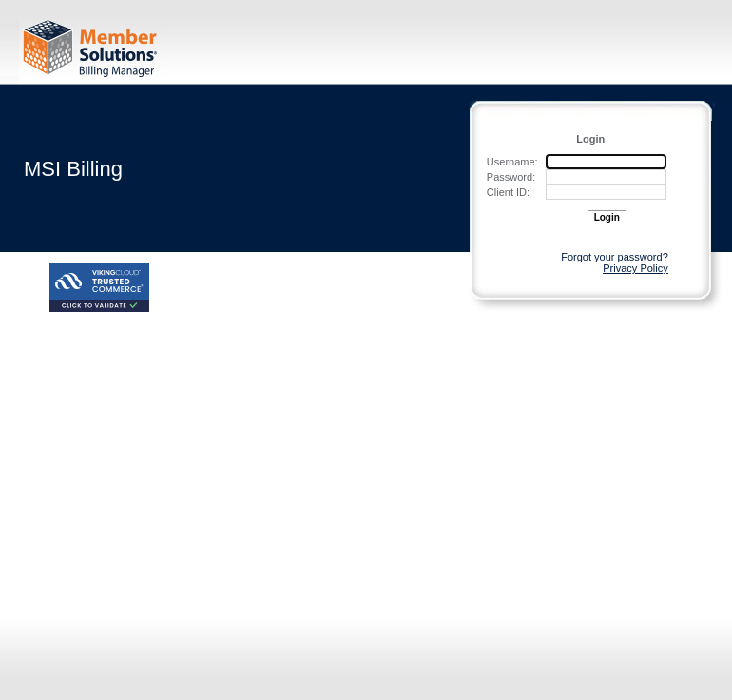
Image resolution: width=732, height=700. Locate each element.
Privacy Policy (635, 268)
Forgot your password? (615, 257)
